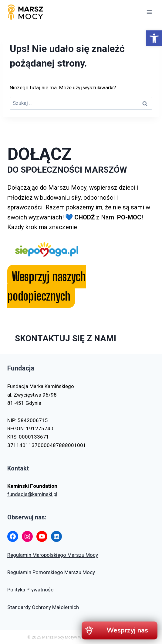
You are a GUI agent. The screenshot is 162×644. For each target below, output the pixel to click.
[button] (154, 38)
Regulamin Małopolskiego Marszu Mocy (53, 555)
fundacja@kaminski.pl (32, 494)
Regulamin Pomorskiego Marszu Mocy (51, 572)
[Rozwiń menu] (149, 12)
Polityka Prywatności (31, 590)
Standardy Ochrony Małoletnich (43, 607)
